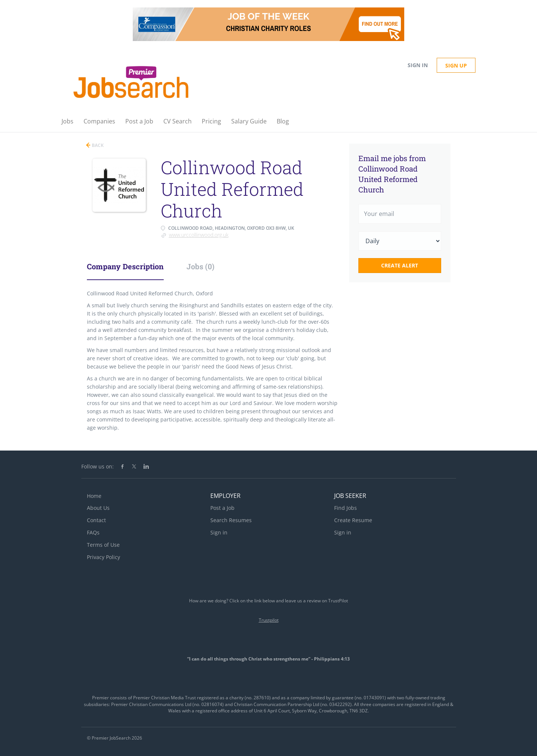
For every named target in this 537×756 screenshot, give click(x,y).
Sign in (418, 65)
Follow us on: (98, 466)
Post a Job (222, 508)
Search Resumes (231, 520)
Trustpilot (269, 620)
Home (94, 496)
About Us (98, 508)
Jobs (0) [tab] (200, 266)
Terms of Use (103, 545)
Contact (96, 520)
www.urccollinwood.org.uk (199, 235)
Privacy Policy (103, 557)
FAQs (93, 532)
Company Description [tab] (125, 266)
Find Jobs (346, 508)
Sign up (456, 65)
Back (97, 145)
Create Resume (353, 520)
